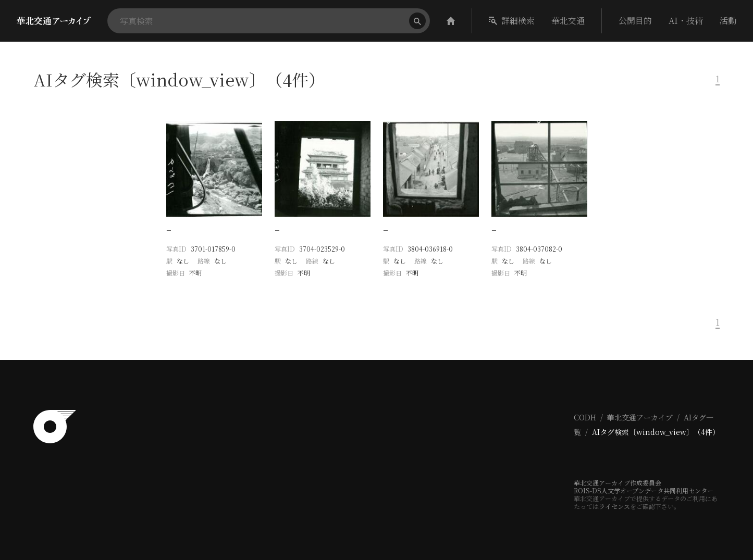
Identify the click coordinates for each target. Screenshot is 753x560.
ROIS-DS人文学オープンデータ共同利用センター (644, 490)
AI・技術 (686, 21)
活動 (728, 21)
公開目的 (635, 21)
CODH (585, 417)
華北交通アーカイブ (640, 417)
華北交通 (568, 21)
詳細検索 (512, 21)
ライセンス (614, 506)
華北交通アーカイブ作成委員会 (618, 483)
